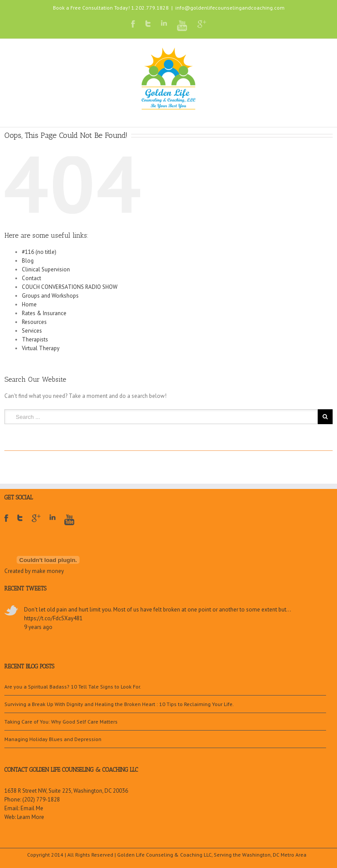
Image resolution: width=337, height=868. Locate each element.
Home (29, 304)
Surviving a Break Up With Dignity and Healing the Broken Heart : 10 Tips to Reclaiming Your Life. (119, 704)
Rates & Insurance (44, 313)
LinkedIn (164, 23)
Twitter (148, 24)
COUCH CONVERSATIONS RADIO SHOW (70, 287)
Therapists (35, 339)
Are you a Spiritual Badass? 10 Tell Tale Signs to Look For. (73, 687)
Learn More (31, 817)
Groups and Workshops (50, 296)
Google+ (202, 24)
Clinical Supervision (46, 269)
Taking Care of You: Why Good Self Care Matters (61, 722)
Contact (31, 278)
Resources (34, 322)
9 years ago (38, 627)
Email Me (32, 808)
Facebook (133, 24)
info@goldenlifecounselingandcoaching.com (230, 8)
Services (32, 331)
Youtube (182, 26)
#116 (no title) (39, 252)
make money (48, 571)
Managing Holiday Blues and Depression (53, 739)
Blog (28, 261)
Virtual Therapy (41, 348)
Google (36, 524)
